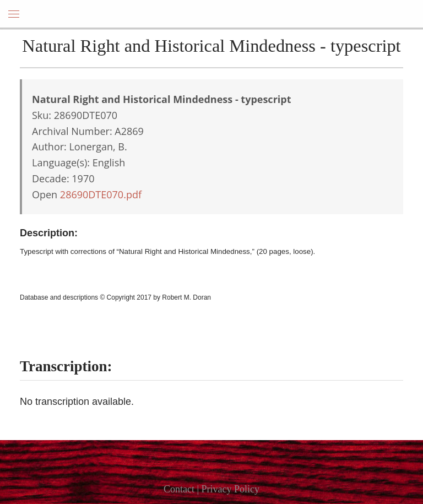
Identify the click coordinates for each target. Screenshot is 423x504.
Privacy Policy (231, 489)
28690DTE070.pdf (101, 194)
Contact (179, 489)
